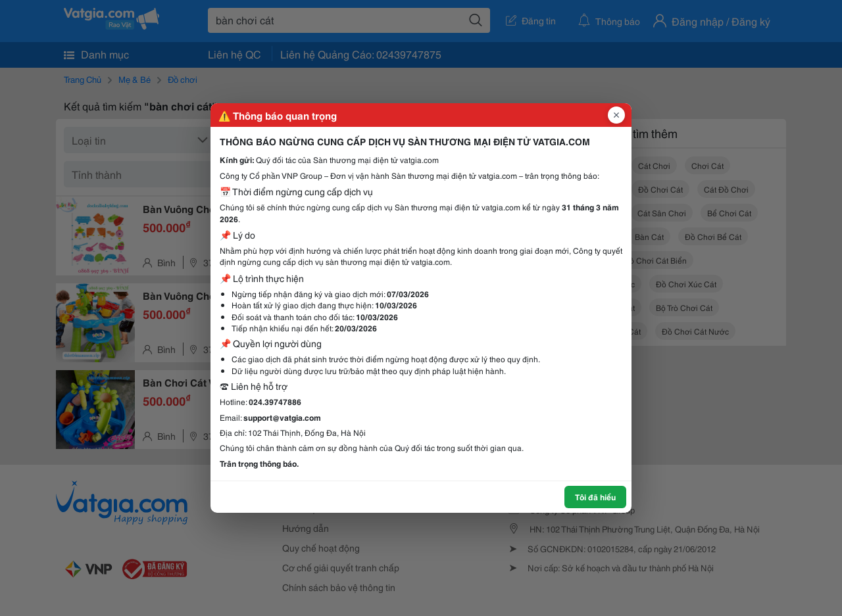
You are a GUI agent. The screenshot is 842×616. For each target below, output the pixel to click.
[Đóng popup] (616, 115)
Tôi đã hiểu (595, 497)
